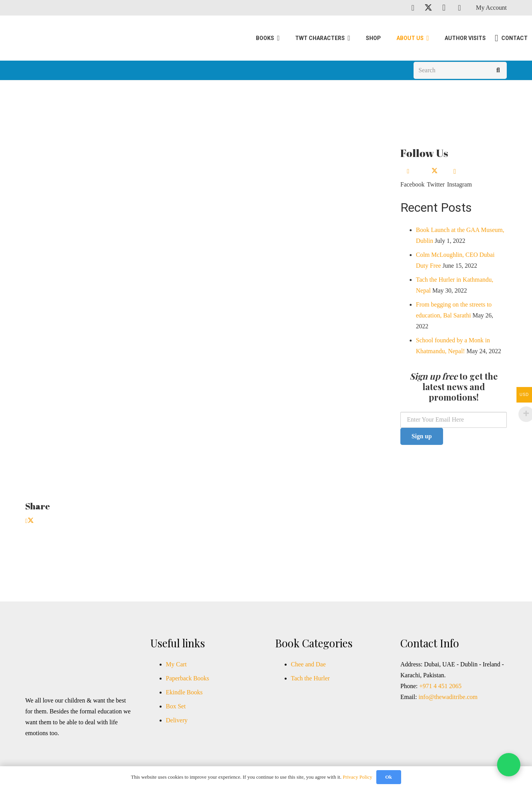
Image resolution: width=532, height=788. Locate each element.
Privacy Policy (357, 777)
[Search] (460, 72)
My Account (491, 8)
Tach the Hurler (310, 678)
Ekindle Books (184, 692)
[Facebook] (413, 8)
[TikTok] (459, 8)
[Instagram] (444, 8)
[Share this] (26, 521)
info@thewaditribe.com (447, 697)
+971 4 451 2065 (440, 686)
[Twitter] (428, 8)
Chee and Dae (308, 664)
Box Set (176, 706)
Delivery (177, 720)
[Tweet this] (31, 521)
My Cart (176, 664)
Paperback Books (188, 678)
